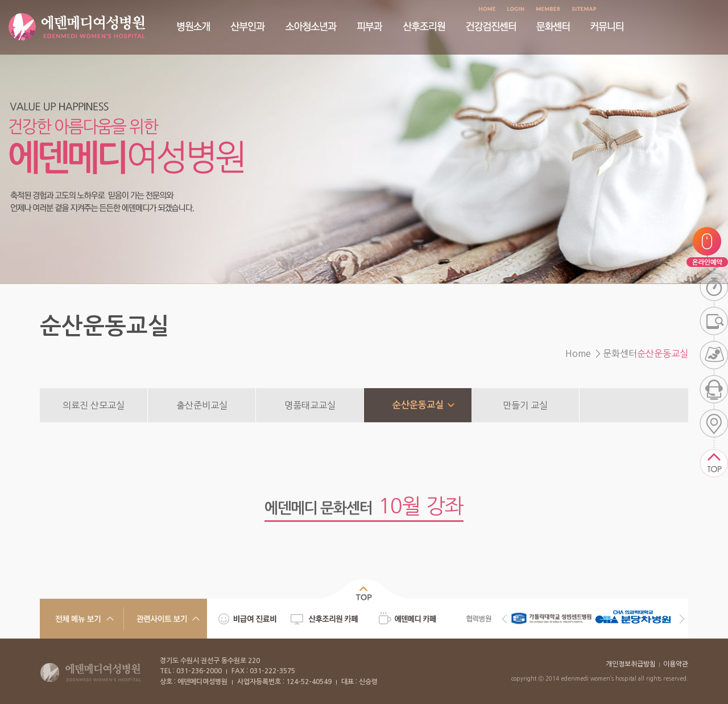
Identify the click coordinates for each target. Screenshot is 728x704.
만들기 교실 (525, 405)
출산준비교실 (202, 405)
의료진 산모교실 (94, 405)
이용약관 (676, 664)
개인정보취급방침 (631, 664)
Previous (504, 619)
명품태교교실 (310, 405)
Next (682, 619)
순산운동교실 (418, 405)
